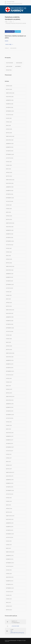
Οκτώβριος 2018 (10, 411)
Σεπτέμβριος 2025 (10, 111)
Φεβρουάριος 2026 (10, 93)
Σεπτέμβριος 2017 (10, 447)
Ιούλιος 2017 (9, 454)
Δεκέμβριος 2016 (10, 480)
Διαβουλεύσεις (9, 66)
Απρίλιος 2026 (9, 86)
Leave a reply (8, 44)
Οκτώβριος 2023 (10, 194)
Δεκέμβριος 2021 (10, 274)
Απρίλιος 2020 (9, 346)
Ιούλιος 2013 (9, 595)
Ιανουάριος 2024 (10, 183)
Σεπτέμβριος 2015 (10, 534)
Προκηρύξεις (9, 70)
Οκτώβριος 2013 (10, 584)
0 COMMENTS (18, 31)
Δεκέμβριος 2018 (10, 404)
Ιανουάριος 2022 (10, 270)
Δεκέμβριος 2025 (10, 100)
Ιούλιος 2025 (9, 118)
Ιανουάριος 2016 (10, 519)
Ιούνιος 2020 (9, 339)
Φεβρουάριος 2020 (10, 353)
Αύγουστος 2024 (10, 158)
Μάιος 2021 (8, 299)
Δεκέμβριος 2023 (10, 187)
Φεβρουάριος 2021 (10, 310)
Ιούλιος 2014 (9, 570)
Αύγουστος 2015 (10, 537)
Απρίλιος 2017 (9, 465)
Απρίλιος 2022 (9, 259)
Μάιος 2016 (8, 505)
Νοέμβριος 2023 (10, 191)
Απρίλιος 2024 (9, 172)
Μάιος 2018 (8, 429)
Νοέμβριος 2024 (10, 147)
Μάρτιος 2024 (9, 176)
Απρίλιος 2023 (9, 216)
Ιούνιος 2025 (9, 122)
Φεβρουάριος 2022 (10, 266)
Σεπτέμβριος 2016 (10, 490)
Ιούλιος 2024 (9, 162)
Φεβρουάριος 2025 (10, 136)
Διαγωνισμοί (18, 66)
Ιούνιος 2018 (9, 425)
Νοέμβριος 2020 (10, 321)
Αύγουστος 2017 (10, 451)
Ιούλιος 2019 (9, 378)
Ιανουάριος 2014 (10, 577)
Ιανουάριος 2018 (10, 433)
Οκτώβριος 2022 (10, 238)
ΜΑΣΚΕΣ (7, 41)
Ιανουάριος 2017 (10, 476)
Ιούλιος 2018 (9, 422)
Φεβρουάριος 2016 (10, 516)
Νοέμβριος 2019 (10, 364)
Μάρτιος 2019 (9, 393)
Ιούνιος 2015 (9, 545)
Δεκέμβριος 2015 (10, 523)
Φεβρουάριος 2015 (10, 552)
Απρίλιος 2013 (9, 606)
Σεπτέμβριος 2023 (10, 198)
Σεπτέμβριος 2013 (10, 588)
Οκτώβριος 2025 (10, 107)
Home (6, 22)
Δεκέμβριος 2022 (10, 230)
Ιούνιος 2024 (9, 165)
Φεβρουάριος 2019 (10, 397)
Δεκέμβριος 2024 (10, 144)
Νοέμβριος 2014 (10, 559)
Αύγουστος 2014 (10, 566)
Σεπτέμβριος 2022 (10, 241)
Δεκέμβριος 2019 (10, 360)
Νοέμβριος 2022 (10, 234)
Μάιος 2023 (8, 212)
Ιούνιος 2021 (9, 295)
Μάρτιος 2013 (9, 610)
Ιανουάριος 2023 (10, 227)
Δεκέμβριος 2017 (10, 436)
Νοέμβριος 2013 (10, 581)
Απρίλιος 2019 (9, 389)
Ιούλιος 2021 (9, 292)
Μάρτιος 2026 (9, 89)
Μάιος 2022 (8, 256)
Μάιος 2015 (8, 548)
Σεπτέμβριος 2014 (10, 563)
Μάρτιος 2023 (9, 219)
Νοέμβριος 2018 (10, 407)
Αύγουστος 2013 (10, 592)
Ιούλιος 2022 (9, 248)
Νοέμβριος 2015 (10, 527)
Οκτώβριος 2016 (10, 487)
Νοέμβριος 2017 (10, 440)
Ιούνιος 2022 (9, 252)
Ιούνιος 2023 (9, 209)
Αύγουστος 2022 (10, 245)
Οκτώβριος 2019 (10, 368)
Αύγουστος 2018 (10, 418)
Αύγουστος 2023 (10, 201)
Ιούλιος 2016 (9, 498)
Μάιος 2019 (8, 386)
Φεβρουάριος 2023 (10, 223)
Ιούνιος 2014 (9, 574)
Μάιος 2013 (8, 603)
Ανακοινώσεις (13, 48)
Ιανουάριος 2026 (10, 97)
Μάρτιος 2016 (9, 512)
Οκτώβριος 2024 (10, 151)
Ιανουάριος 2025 (10, 140)
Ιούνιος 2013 (9, 599)
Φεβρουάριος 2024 (10, 180)
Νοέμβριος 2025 (10, 104)
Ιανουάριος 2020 (10, 357)
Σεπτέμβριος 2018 (10, 415)
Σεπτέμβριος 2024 (10, 154)
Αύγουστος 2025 (10, 115)
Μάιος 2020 (8, 342)
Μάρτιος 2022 (9, 263)
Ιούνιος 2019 (9, 382)
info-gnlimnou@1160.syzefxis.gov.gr (14, 4)
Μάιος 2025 (8, 126)
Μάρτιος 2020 (9, 350)
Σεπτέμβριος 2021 (10, 285)
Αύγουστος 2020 (10, 331)
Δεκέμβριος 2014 (10, 556)
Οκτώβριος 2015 (10, 530)
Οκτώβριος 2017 (10, 444)
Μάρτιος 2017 (9, 469)
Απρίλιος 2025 (9, 129)
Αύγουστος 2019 (10, 375)
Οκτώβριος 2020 (10, 324)
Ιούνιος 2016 (9, 501)
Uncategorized (10, 63)
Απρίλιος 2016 (9, 509)
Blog (11, 22)
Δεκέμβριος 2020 (10, 317)
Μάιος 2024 (8, 169)
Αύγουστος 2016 (10, 494)
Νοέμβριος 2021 (10, 277)
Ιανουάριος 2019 (10, 400)
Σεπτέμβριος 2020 (10, 328)
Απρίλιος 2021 (9, 303)
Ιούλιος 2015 (9, 541)
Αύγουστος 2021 (10, 288)
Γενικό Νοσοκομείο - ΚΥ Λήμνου (15, 640)
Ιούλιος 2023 (9, 205)
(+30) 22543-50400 (10, 2)
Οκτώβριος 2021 (10, 281)
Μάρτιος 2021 (9, 306)
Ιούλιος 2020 (9, 335)
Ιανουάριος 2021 (10, 313)
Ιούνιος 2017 (9, 458)
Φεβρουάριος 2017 (10, 472)
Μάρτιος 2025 (9, 133)
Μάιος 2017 (8, 462)
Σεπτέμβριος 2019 (10, 371)
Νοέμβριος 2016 (10, 483)
